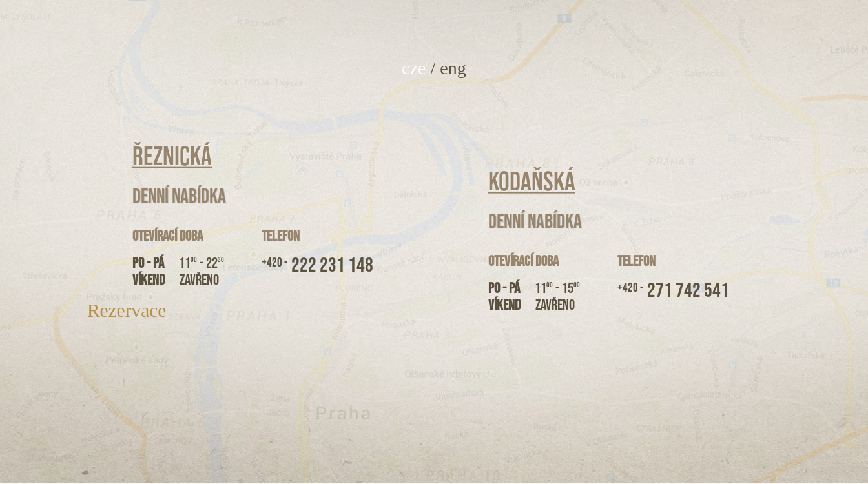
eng (453, 68)
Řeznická (172, 157)
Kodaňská (532, 182)
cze (414, 68)
